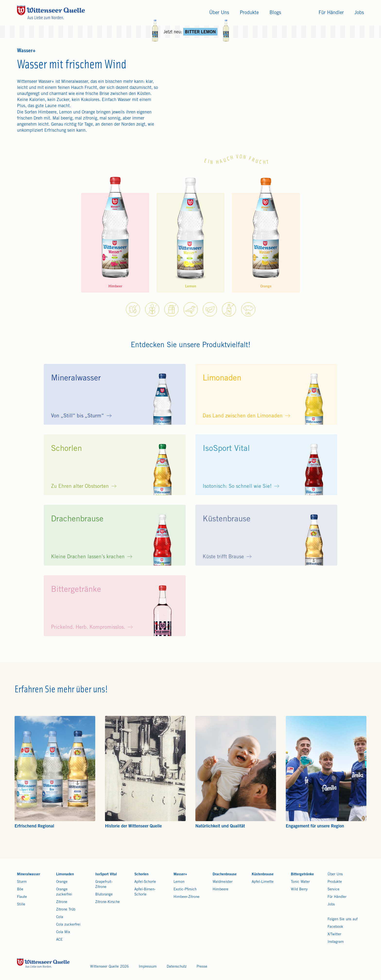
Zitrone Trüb (66, 910)
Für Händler (337, 897)
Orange (62, 882)
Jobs (331, 905)
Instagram (336, 942)
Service (333, 890)
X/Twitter (334, 934)
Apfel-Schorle (145, 882)
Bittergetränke (302, 874)
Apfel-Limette (263, 882)
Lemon (179, 882)
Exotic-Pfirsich (185, 890)
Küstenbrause (263, 874)
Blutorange (104, 895)
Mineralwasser (29, 874)
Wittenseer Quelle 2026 (109, 967)
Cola (60, 917)
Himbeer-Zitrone (186, 897)
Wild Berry (299, 890)
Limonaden (65, 874)
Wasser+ (180, 874)
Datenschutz (177, 967)
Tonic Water (300, 882)
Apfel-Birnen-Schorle (145, 892)
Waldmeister (223, 882)
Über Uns (335, 874)
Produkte (335, 882)
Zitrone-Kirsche (108, 902)
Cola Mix (63, 932)
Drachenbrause (225, 874)
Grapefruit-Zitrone (104, 885)
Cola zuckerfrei (68, 925)
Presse (202, 967)
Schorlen (141, 874)
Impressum (148, 967)
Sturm (22, 882)
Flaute (22, 897)
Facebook (335, 927)
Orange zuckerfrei (64, 892)
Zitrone (62, 902)
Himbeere (221, 890)
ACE (59, 940)
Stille (21, 905)
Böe (20, 890)
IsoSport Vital (106, 874)
